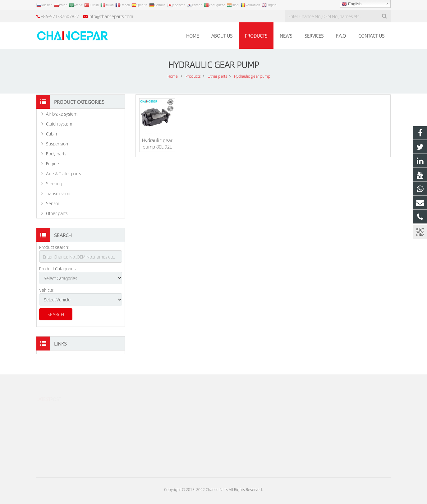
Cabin (51, 134)
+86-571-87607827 (60, 16)
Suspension (57, 144)
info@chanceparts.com (111, 16)
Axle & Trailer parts (63, 173)
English (352, 4)
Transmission (58, 193)
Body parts (56, 153)
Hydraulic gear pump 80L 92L (157, 143)
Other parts (57, 213)
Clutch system (59, 124)
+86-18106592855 (240, 410)
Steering (54, 183)
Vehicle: (47, 290)
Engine (53, 163)
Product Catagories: (58, 268)
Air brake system (62, 114)
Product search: (54, 247)
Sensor (53, 203)
